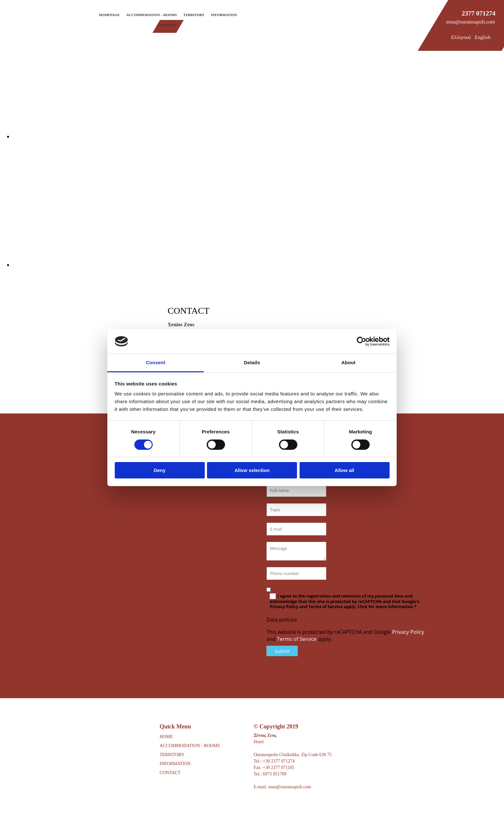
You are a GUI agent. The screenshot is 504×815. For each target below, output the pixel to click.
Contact (168, 25)
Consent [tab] (156, 362)
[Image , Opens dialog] (206, 136)
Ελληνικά (461, 37)
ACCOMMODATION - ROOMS (190, 746)
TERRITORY (172, 755)
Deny (160, 470)
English (482, 37)
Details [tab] (252, 362)
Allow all (344, 470)
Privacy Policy (408, 632)
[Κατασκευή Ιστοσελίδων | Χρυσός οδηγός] (259, 805)
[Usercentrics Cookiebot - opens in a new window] (361, 341)
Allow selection (252, 470)
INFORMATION (175, 764)
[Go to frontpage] (22, 28)
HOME (166, 737)
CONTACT (170, 773)
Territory (194, 15)
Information (224, 15)
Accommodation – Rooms (152, 15)
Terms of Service (297, 639)
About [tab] (348, 362)
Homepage (109, 15)
